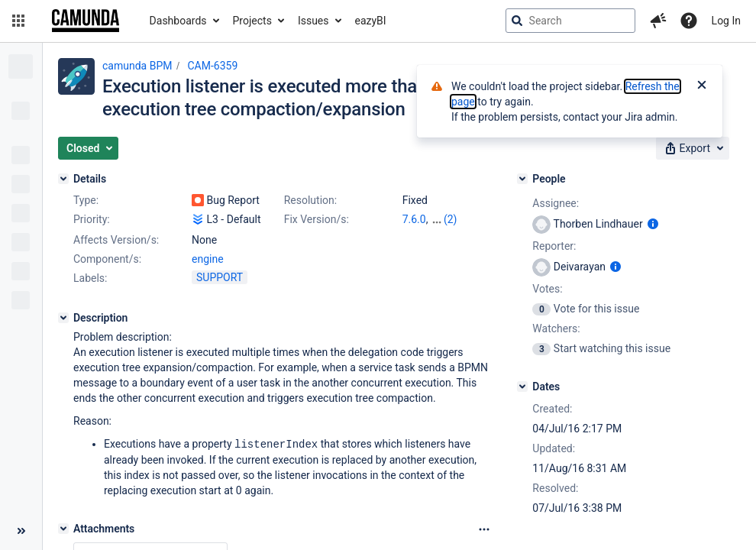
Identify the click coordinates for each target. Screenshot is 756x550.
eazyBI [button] (371, 21)
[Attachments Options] (484, 529)
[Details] (63, 179)
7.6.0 (414, 219)
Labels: (90, 278)
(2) (451, 219)
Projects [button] (252, 21)
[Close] (702, 86)
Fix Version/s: (317, 219)
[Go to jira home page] (86, 21)
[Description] (63, 318)
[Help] (689, 21)
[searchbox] (570, 21)
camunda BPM (137, 66)
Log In (726, 21)
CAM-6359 (212, 66)
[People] (522, 179)
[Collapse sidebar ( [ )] (21, 531)
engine (208, 259)
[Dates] (522, 387)
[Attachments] (63, 528)
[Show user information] (653, 224)
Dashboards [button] (178, 21)
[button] (18, 21)
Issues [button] (313, 21)
